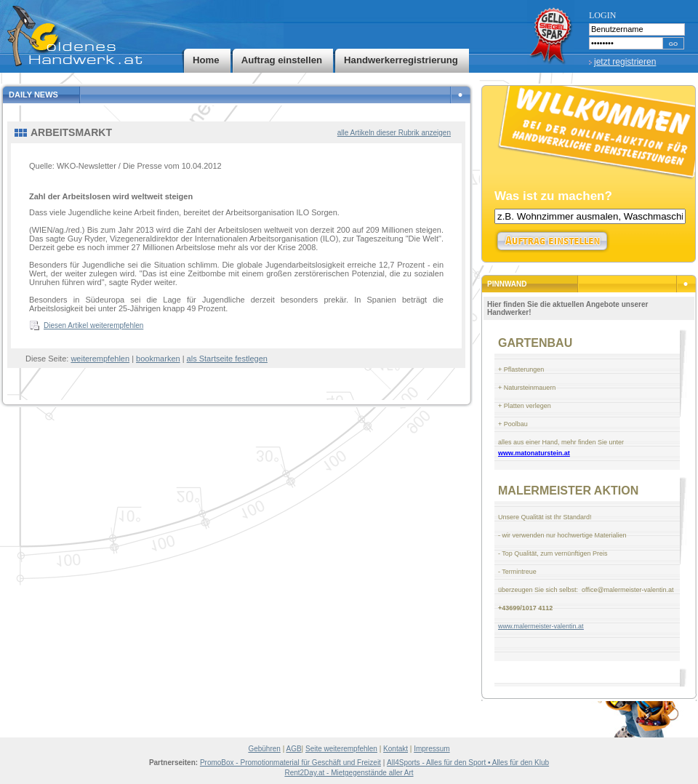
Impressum (432, 749)
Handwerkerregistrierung (401, 60)
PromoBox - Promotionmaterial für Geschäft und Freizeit (290, 763)
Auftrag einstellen (282, 60)
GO (673, 44)
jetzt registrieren (625, 62)
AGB (293, 749)
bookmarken (158, 359)
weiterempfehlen (100, 359)
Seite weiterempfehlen (341, 749)
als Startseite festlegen (227, 359)
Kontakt (396, 749)
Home (206, 60)
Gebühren (264, 749)
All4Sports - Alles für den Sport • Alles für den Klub (468, 763)
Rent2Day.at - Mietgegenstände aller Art (349, 773)
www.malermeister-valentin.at (541, 626)
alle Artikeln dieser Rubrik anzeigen (394, 133)
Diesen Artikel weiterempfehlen (93, 325)
